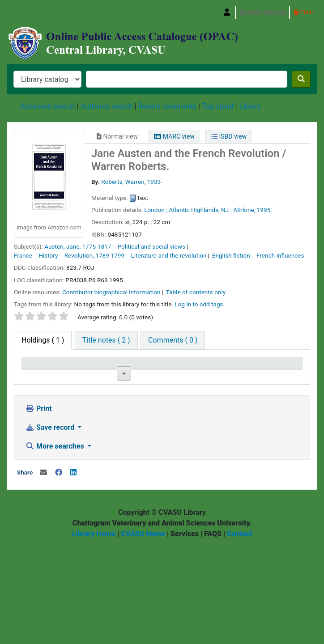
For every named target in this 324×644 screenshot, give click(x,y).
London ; (156, 210)
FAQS (213, 631)
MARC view (174, 136)
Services (185, 631)
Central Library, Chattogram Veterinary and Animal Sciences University (30, 13)
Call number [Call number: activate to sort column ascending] (132, 371)
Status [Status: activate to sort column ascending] (224, 375)
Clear (303, 12)
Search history (263, 12)
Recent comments (167, 106)
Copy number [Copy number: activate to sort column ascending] (179, 371)
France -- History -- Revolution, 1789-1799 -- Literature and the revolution (110, 255)
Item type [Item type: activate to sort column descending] (41, 375)
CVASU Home (143, 631)
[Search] (301, 79)
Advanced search (47, 106)
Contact (239, 631)
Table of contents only (196, 292)
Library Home (94, 631)
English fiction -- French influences (258, 255)
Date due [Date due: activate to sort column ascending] (274, 375)
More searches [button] (56, 544)
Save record (51, 525)
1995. (264, 210)
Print (39, 506)
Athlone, (244, 210)
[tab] (106, 340)
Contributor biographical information (111, 292)
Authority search (107, 106)
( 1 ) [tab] (43, 340)
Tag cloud (218, 106)
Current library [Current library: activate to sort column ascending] (85, 371)
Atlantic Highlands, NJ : (200, 210)
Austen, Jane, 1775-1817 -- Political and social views (115, 246)
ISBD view (229, 136)
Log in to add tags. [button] (200, 304)
